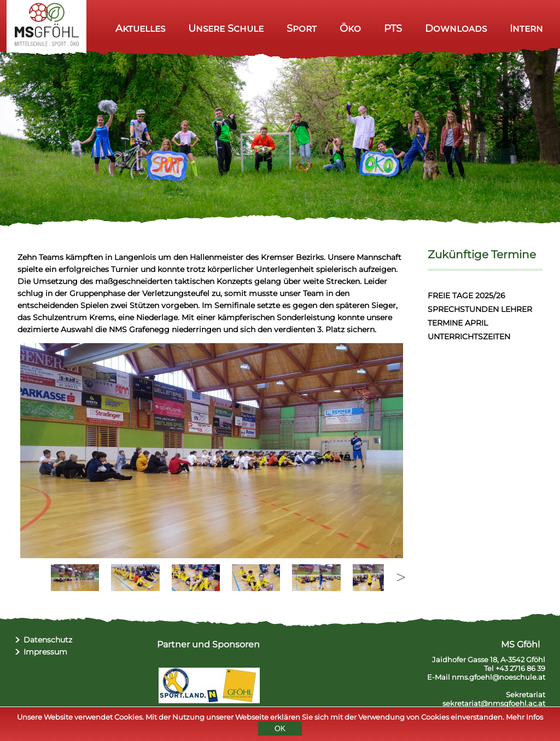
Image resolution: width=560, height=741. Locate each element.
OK (280, 728)
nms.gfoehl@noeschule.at (498, 677)
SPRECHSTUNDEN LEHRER (480, 309)
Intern (526, 28)
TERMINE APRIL (458, 323)
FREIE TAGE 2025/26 (466, 296)
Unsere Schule (226, 28)
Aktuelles (140, 28)
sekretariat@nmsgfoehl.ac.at (494, 703)
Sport (302, 28)
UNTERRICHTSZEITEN (469, 337)
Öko (350, 28)
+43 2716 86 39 (520, 668)
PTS (393, 28)
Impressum (45, 652)
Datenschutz (48, 640)
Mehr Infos (524, 717)
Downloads (456, 28)
